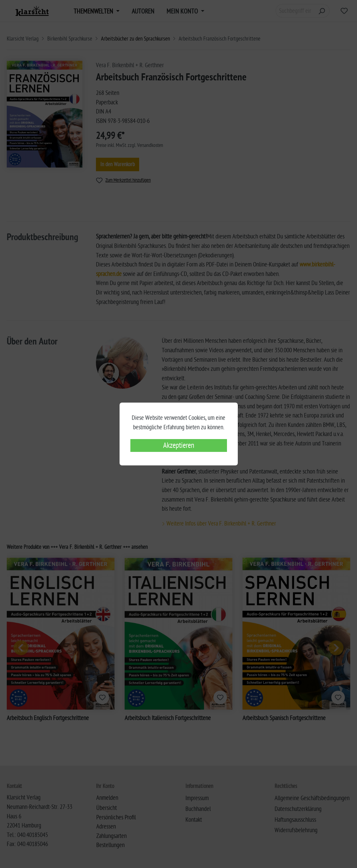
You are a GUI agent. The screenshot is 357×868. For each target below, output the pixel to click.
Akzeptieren (179, 445)
